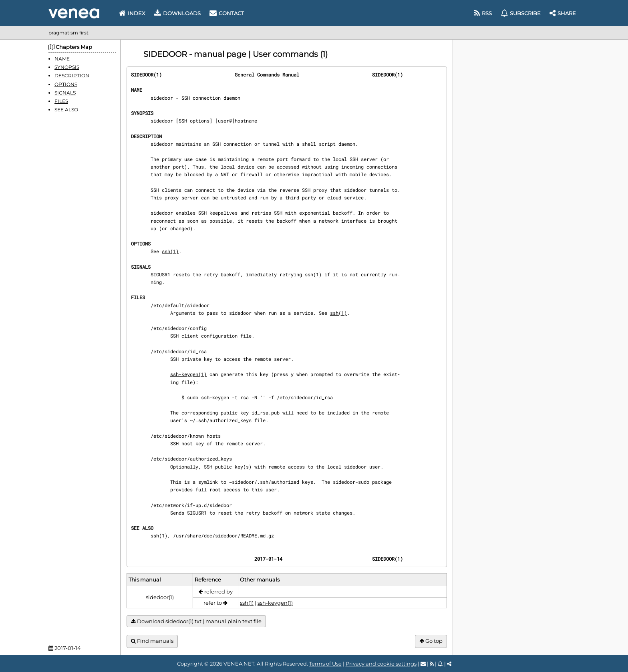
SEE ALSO (66, 110)
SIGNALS (65, 93)
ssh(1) (170, 251)
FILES (61, 101)
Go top (431, 641)
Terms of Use (325, 664)
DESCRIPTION (72, 75)
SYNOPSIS (67, 67)
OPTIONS (66, 84)
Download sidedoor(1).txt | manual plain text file (196, 621)
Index (132, 13)
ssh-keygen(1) (188, 374)
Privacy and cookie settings (381, 664)
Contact (227, 13)
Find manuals (152, 641)
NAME (62, 59)
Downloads (177, 13)
